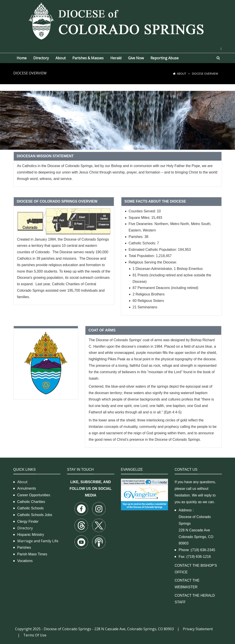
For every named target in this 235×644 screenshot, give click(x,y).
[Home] (174, 74)
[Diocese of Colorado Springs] (118, 21)
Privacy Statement (198, 629)
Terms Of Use (35, 635)
